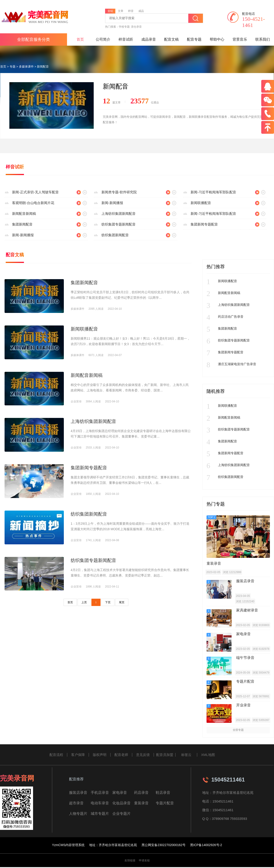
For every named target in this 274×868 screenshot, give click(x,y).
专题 (13, 67)
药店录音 (141, 793)
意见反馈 (143, 755)
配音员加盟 (165, 755)
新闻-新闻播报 (112, 203)
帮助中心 (217, 39)
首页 (80, 39)
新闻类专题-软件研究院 (119, 192)
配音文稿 (171, 39)
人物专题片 (78, 814)
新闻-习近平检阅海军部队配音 (213, 192)
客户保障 (78, 755)
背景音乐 (240, 39)
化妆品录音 (121, 803)
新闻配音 (43, 67)
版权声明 (100, 755)
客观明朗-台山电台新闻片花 (33, 203)
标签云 (186, 755)
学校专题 (124, 27)
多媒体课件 (26, 67)
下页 (108, 602)
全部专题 (238, 730)
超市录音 (76, 803)
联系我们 (263, 39)
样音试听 (126, 39)
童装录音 (141, 803)
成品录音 (149, 39)
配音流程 (56, 755)
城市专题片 (100, 814)
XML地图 (208, 755)
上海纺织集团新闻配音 (119, 214)
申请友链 (144, 860)
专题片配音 (165, 803)
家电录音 (120, 793)
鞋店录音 (163, 793)
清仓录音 (136, 27)
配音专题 (194, 39)
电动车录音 (100, 803)
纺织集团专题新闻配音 (119, 224)
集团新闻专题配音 (204, 224)
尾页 (122, 602)
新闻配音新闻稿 (24, 214)
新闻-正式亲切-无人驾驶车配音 (35, 192)
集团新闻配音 (22, 224)
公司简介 (103, 39)
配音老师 (121, 755)
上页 (84, 602)
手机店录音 (100, 793)
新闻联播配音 (201, 203)
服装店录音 (78, 793)
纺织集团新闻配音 (115, 235)
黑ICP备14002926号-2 (206, 845)
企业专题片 (121, 814)
